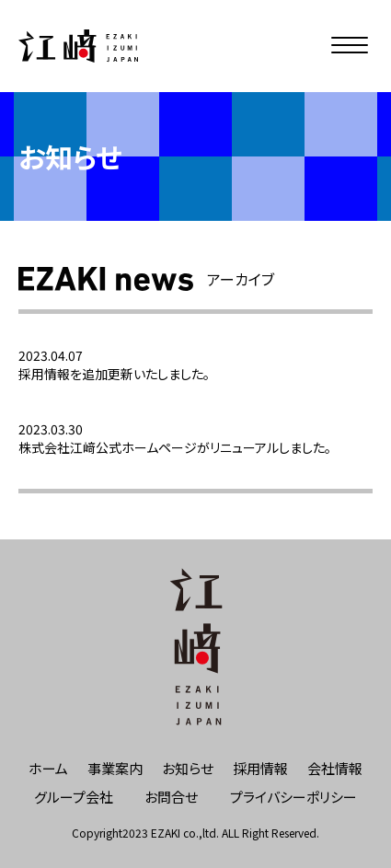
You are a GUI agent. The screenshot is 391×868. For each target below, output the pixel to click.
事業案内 (115, 768)
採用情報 (260, 768)
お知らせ (188, 768)
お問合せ (171, 797)
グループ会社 (74, 797)
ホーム (48, 768)
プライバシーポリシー (293, 797)
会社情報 (335, 768)
